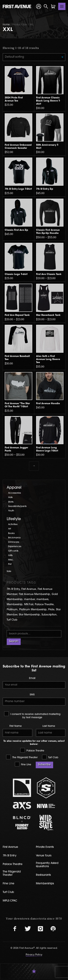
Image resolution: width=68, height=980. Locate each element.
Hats (10, 498)
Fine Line (23, 765)
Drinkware (14, 542)
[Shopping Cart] (53, 6)
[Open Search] (46, 6)
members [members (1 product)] (42, 600)
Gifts (10, 556)
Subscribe (45, 765)
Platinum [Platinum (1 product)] (12, 610)
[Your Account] (39, 6)
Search (14, 642)
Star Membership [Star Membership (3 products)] (29, 615)
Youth (11, 511)
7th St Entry (10, 856)
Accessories (15, 493)
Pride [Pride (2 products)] (51, 610)
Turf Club (50, 757)
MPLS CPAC (10, 901)
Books (11, 533)
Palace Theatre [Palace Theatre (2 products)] (44, 605)
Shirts (11, 502)
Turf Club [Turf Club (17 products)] (12, 620)
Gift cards (13, 551)
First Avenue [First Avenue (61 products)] (29, 589)
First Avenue (10, 848)
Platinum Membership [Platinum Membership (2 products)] (33, 610)
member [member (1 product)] (29, 600)
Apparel (14, 488)
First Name (16, 727)
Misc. (11, 560)
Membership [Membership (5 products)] (15, 605)
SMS (32, 695)
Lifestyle (14, 519)
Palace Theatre (32, 751)
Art (10, 529)
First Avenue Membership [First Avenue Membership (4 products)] (34, 595)
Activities (13, 525)
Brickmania (15, 538)
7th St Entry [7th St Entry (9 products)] (13, 589)
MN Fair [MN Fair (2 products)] (29, 605)
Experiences (15, 547)
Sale (9, 571)
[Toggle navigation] (62, 6)
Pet (10, 564)
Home (6, 25)
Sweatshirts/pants (18, 507)
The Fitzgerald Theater (22, 757)
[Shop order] (34, 57)
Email (32, 679)
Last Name (49, 727)
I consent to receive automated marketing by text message (32, 715)
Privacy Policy (34, 955)
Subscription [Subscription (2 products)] (49, 615)
